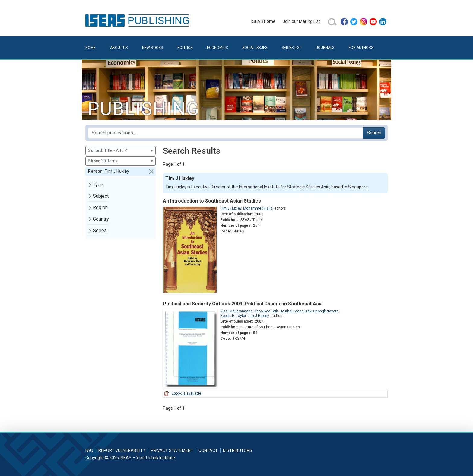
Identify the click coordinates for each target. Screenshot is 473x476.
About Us (119, 48)
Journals (325, 48)
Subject (101, 196)
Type (98, 185)
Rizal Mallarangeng (236, 311)
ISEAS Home (263, 21)
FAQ (89, 450)
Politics (185, 48)
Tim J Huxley (231, 208)
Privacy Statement (172, 450)
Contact (208, 450)
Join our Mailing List (301, 21)
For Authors (361, 48)
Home (90, 48)
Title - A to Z (121, 151)
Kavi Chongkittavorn (322, 311)
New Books (152, 48)
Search (374, 133)
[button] (151, 172)
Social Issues (255, 48)
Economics (217, 48)
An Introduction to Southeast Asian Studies (212, 201)
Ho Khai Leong (292, 311)
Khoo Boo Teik (266, 311)
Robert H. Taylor (233, 316)
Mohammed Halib (258, 208)
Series (100, 230)
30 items (121, 161)
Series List (292, 48)
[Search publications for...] (225, 133)
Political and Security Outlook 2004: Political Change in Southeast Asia (243, 304)
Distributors (238, 450)
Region (100, 208)
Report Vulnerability (122, 450)
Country (101, 219)
